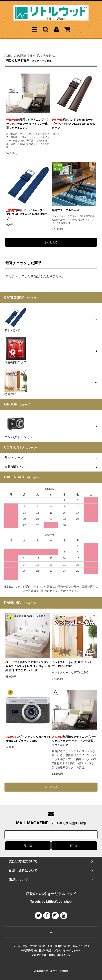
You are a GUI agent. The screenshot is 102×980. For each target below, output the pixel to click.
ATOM (67, 955)
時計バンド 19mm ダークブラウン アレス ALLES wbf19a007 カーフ (74, 124)
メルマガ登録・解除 (43, 955)
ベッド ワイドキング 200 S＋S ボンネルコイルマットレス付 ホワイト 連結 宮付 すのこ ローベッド (28, 666)
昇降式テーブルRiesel (65, 210)
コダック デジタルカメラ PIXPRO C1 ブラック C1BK (28, 739)
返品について (80, 946)
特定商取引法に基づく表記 (36, 950)
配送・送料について (59, 946)
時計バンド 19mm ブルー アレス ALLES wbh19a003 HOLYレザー (28, 214)
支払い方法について (34, 946)
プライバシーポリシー (66, 950)
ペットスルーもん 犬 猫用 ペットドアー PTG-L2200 (73, 664)
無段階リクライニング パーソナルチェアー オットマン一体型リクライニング (27, 124)
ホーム (16, 946)
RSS (59, 955)
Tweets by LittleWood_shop (51, 902)
